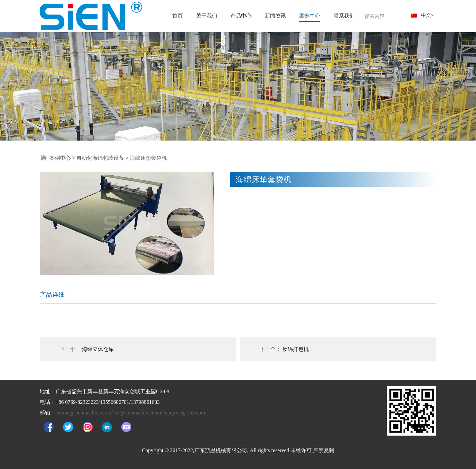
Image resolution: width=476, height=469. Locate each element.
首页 (178, 16)
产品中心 (241, 16)
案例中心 (310, 16)
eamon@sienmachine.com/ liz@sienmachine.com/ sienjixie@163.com (130, 413)
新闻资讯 (275, 16)
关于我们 (207, 16)
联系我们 (344, 16)
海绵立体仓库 (98, 349)
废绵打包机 (296, 349)
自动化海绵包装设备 (101, 158)
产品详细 (52, 294)
